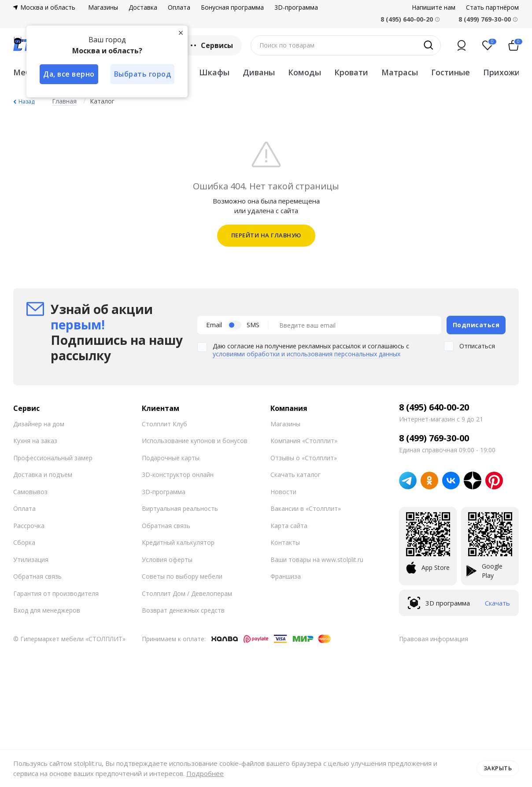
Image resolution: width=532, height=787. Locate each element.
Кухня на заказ (35, 441)
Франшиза (286, 576)
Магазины (103, 7)
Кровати (351, 72)
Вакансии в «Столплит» (306, 508)
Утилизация (31, 560)
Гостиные (451, 72)
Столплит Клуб (164, 424)
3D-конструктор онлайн (178, 475)
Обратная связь (37, 576)
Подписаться (476, 325)
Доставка (143, 7)
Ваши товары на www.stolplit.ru (317, 560)
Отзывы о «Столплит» (304, 458)
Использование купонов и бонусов (195, 441)
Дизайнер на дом (39, 424)
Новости (283, 492)
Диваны (259, 72)
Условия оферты (167, 560)
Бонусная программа (232, 7)
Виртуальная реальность (180, 508)
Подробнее (205, 773)
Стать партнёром (492, 7)
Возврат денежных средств (183, 610)
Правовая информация (434, 639)
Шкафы (214, 72)
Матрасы (400, 72)
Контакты (285, 542)
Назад (26, 102)
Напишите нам (434, 7)
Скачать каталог (296, 475)
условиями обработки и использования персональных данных (307, 354)
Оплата (179, 7)
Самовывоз (30, 492)
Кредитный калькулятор (178, 542)
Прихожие (504, 72)
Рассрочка (29, 526)
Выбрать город (143, 74)
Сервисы (211, 45)
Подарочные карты (171, 458)
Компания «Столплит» (304, 441)
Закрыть (498, 768)
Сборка (24, 542)
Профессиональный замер (53, 458)
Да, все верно (69, 74)
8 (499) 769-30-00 (485, 19)
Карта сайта (289, 526)
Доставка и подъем (43, 475)
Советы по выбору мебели (182, 576)
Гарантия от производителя (56, 593)
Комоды (305, 72)
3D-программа (296, 7)
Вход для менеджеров (47, 610)
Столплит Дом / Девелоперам (187, 593)
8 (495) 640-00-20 (434, 407)
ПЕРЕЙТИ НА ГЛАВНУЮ (266, 235)
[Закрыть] (181, 33)
